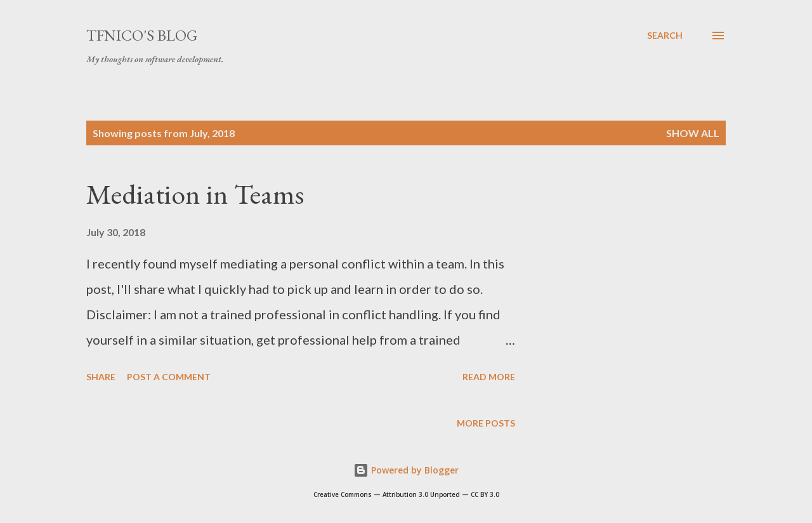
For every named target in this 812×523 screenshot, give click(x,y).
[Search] (665, 36)
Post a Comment (169, 377)
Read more (489, 377)
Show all (693, 133)
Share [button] (101, 377)
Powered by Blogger (406, 470)
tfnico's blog (142, 35)
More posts (486, 423)
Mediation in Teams (195, 194)
